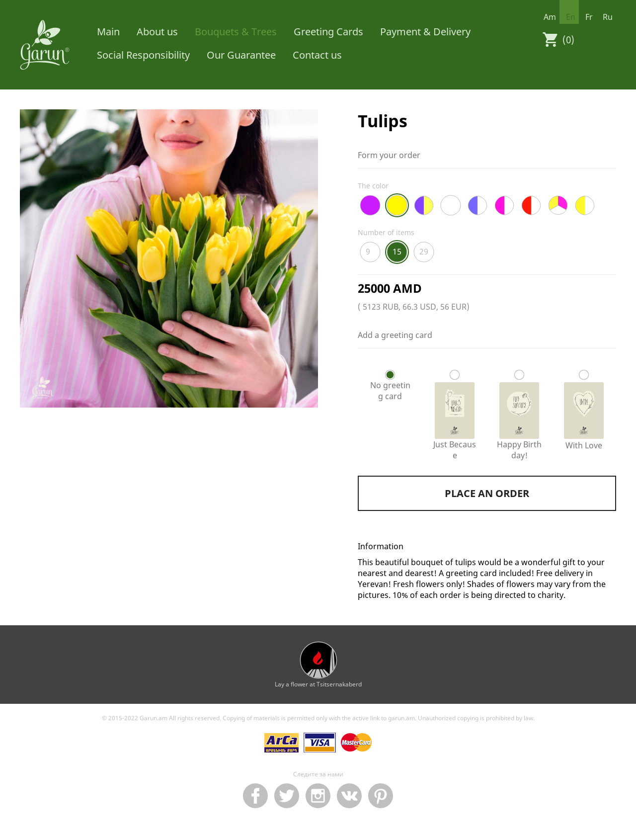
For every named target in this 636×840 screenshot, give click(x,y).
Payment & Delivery (425, 32)
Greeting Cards (328, 32)
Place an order (487, 493)
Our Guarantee (241, 55)
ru (608, 17)
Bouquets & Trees (236, 32)
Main (108, 32)
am (550, 17)
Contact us (317, 55)
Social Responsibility (143, 55)
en (571, 17)
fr (589, 17)
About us (157, 32)
